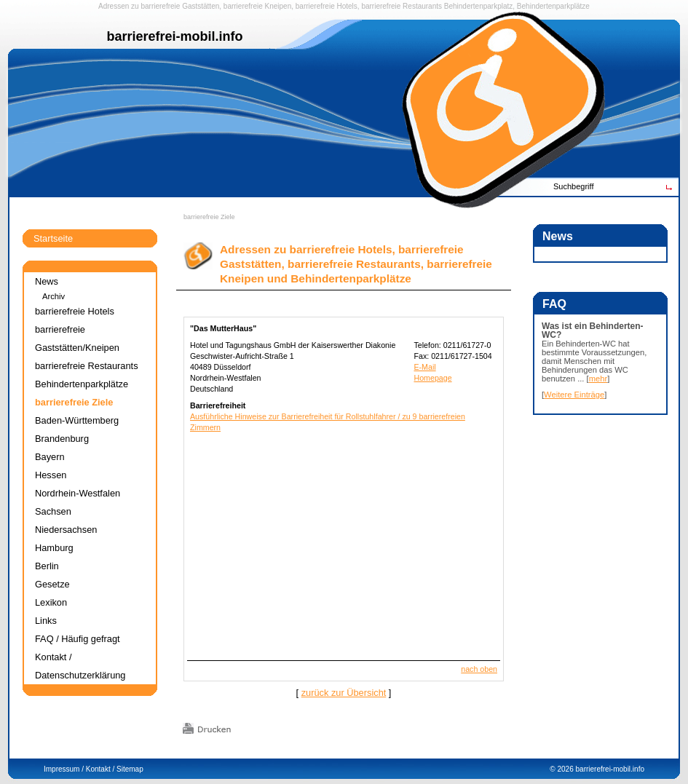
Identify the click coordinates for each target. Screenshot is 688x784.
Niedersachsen (66, 530)
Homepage (432, 378)
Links (46, 621)
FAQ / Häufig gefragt (78, 639)
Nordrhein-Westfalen (78, 493)
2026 (565, 769)
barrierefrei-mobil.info (610, 769)
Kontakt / (100, 769)
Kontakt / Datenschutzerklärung (80, 666)
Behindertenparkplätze (82, 384)
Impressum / (64, 769)
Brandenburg (62, 439)
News (47, 281)
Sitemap (130, 769)
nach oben (479, 669)
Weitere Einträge (574, 395)
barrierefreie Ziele (209, 217)
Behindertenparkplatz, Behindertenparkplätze (517, 6)
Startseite (53, 238)
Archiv (54, 296)
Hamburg (54, 548)
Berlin (47, 566)
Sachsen (53, 511)
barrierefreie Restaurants (402, 6)
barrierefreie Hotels (327, 6)
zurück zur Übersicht (344, 693)
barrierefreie (160, 6)
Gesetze (52, 584)
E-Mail (424, 367)
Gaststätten (201, 6)
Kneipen (278, 6)
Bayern (50, 457)
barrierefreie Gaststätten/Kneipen (77, 338)
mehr (598, 379)
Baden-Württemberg (77, 420)
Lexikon (51, 602)
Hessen (51, 475)
